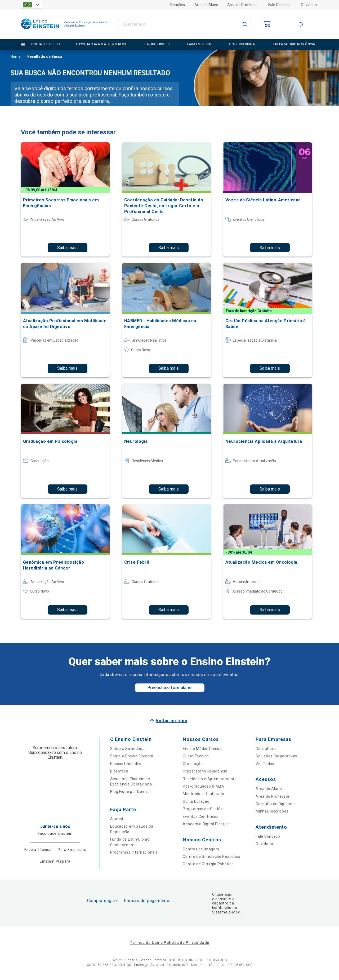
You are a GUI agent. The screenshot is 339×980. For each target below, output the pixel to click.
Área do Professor (243, 5)
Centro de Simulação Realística (211, 857)
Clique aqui (222, 894)
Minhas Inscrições (272, 811)
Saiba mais (67, 248)
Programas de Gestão (203, 809)
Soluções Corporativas (276, 756)
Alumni (117, 819)
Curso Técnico (196, 756)
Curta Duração (196, 801)
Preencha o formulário (170, 688)
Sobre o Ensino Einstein (132, 756)
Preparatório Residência (205, 771)
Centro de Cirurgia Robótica (208, 864)
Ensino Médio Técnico (203, 749)
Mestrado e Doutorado (203, 794)
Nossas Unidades (126, 764)
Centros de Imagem (201, 849)
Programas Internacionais (134, 852)
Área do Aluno (206, 5)
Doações (178, 5)
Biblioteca (119, 771)
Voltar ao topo (171, 721)
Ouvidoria (309, 5)
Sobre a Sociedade (128, 749)
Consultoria (266, 749)
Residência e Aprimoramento (210, 779)
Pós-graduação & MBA (203, 786)
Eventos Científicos (200, 816)
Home (16, 57)
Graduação (193, 764)
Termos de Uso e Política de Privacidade (169, 943)
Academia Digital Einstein (206, 824)
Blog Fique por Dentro (130, 792)
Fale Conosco (279, 5)
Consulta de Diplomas (276, 804)
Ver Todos (265, 764)
